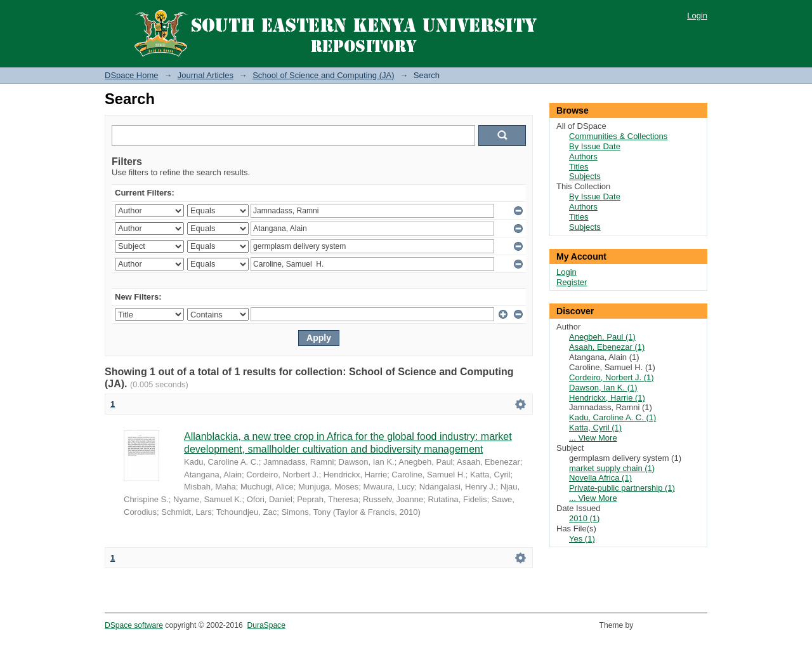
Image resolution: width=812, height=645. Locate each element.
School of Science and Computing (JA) (323, 75)
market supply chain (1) (612, 468)
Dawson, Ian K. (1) (603, 388)
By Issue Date (595, 146)
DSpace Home (132, 75)
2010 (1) (584, 518)
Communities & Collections (618, 136)
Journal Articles (206, 75)
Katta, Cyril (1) (595, 428)
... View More (593, 438)
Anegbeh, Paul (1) (602, 337)
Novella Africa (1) (600, 478)
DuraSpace (266, 625)
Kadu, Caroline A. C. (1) (612, 417)
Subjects (585, 176)
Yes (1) (582, 539)
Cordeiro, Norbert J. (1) (612, 377)
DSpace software (134, 625)
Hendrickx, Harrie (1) (607, 398)
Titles (579, 167)
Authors (583, 156)
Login (697, 16)
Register (572, 282)
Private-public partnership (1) (622, 488)
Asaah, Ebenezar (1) (607, 347)
